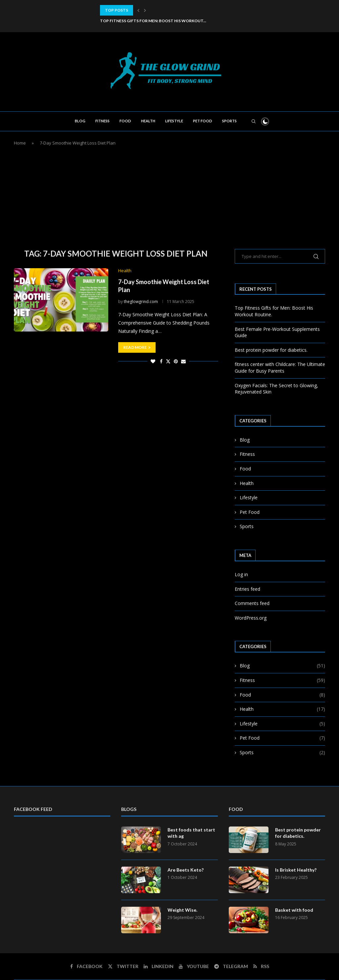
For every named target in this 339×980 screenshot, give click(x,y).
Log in (241, 574)
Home (20, 143)
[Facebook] (86, 966)
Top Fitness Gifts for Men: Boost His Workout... (153, 21)
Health (148, 121)
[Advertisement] (169, 196)
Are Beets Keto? (186, 870)
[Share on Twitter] (168, 361)
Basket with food (294, 910)
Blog (80, 121)
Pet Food (203, 121)
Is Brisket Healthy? (296, 870)
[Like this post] (153, 361)
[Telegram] (231, 966)
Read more (137, 347)
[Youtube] (194, 966)
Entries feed (247, 589)
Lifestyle (174, 121)
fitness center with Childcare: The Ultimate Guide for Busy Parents (280, 368)
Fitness (102, 121)
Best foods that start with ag (191, 833)
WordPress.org (251, 618)
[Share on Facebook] (161, 361)
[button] (138, 10)
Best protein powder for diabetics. (271, 350)
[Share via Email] (183, 361)
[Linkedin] (159, 966)
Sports (229, 121)
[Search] (254, 121)
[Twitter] (123, 966)
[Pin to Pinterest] (176, 361)
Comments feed (252, 603)
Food (125, 121)
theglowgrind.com (141, 302)
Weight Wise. (182, 910)
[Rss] (261, 966)
